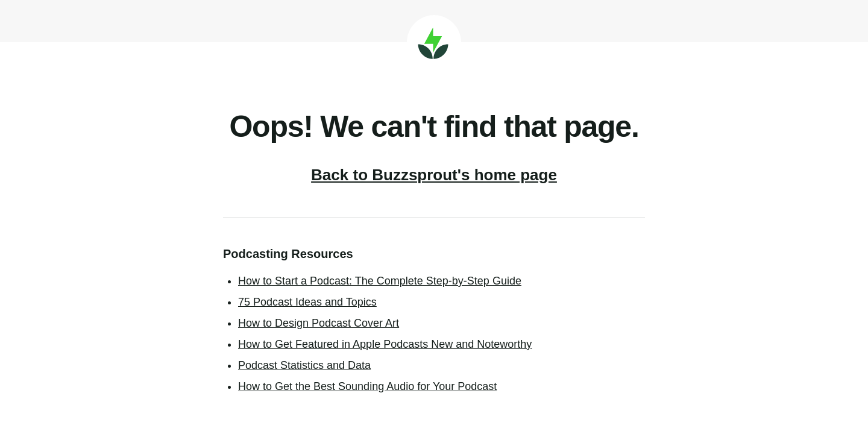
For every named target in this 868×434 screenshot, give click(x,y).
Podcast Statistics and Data (304, 365)
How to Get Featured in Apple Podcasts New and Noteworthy (385, 344)
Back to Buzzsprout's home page (434, 175)
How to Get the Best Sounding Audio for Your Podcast (367, 386)
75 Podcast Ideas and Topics (307, 302)
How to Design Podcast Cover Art (319, 323)
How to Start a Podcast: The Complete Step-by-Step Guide (380, 281)
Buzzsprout (434, 42)
